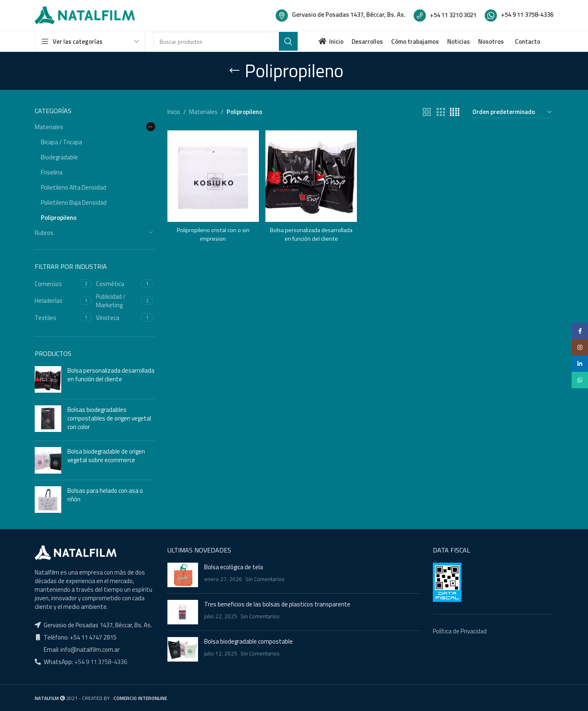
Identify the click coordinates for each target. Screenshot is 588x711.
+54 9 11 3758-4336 (100, 662)
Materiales (49, 127)
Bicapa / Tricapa (61, 142)
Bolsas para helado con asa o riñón (105, 495)
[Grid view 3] (441, 112)
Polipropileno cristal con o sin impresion (213, 233)
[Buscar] (225, 41)
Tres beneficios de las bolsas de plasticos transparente (277, 604)
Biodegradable (59, 157)
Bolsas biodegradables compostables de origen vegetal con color (109, 418)
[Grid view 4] (455, 112)
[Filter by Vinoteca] (117, 318)
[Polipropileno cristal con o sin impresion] (213, 176)
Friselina (52, 172)
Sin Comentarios (265, 579)
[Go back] (234, 71)
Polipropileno (59, 218)
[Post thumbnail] (183, 575)
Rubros (44, 233)
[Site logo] (85, 15)
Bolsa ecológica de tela (234, 567)
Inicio (174, 112)
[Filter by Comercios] (56, 284)
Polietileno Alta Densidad (73, 187)
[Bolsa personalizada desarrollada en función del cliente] (311, 176)
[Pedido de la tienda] (512, 112)
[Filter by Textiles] (56, 318)
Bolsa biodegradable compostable (248, 641)
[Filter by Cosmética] (117, 284)
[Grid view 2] (427, 112)
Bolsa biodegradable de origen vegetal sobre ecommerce (106, 456)
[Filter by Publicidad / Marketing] (117, 301)
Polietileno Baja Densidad (74, 202)
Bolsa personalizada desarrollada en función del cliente (111, 375)
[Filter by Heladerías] (56, 301)
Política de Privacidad (460, 631)
